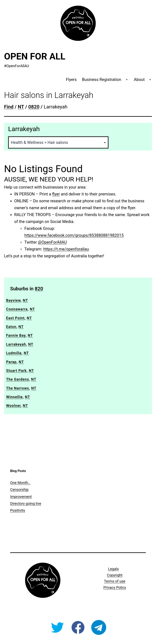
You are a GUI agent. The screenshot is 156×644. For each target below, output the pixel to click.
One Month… (20, 483)
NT (21, 107)
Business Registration (102, 80)
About (139, 80)
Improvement (21, 497)
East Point (15, 318)
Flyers (71, 80)
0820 (34, 107)
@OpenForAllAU (52, 242)
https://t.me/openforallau (66, 249)
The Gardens (18, 379)
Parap (11, 362)
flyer (56, 194)
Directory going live (26, 503)
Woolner (13, 406)
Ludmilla (14, 353)
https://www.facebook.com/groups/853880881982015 (74, 235)
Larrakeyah (16, 344)
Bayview (13, 300)
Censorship (19, 490)
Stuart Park (16, 371)
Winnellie (14, 397)
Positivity (18, 510)
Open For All (35, 56)
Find (9, 107)
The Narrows (18, 388)
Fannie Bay (16, 335)
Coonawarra (17, 309)
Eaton (11, 327)
